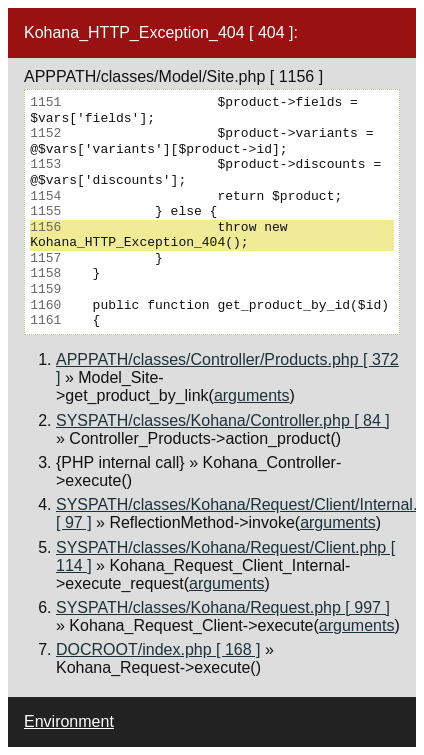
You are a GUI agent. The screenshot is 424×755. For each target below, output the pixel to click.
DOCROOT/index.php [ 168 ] (158, 649)
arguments (252, 395)
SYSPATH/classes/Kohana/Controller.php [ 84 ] (223, 420)
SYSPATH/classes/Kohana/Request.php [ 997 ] (223, 607)
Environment (69, 721)
